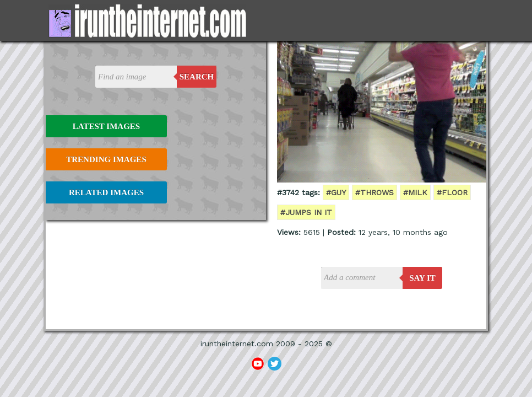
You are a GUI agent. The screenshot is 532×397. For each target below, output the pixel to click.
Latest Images (106, 126)
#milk (415, 192)
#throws (374, 192)
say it (422, 278)
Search (197, 77)
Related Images (106, 192)
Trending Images (106, 159)
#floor (452, 192)
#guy (336, 192)
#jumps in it (306, 212)
